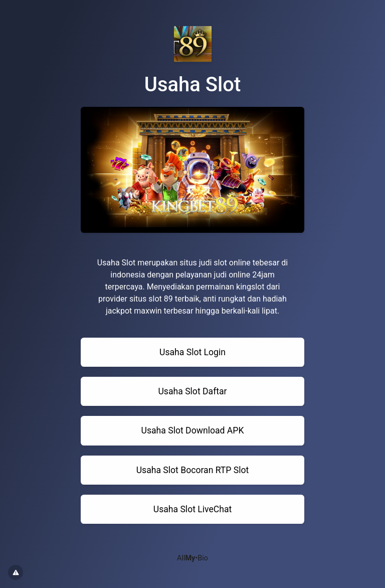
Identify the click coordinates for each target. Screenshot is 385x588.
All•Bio (192, 558)
